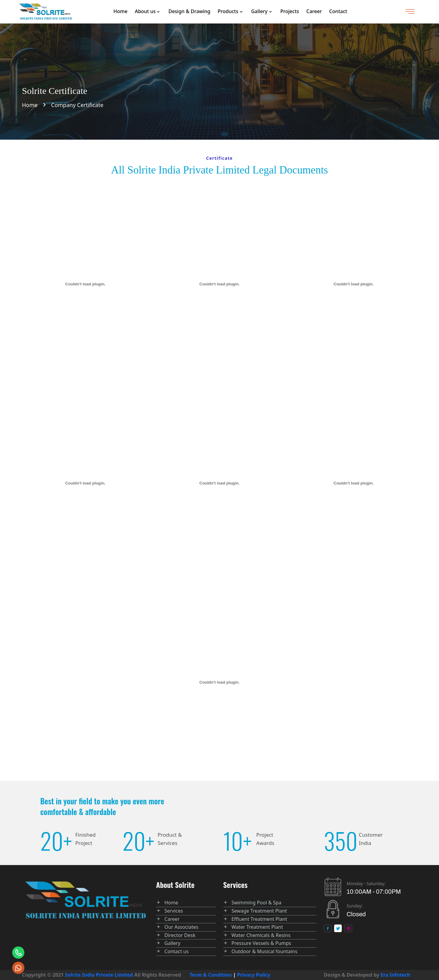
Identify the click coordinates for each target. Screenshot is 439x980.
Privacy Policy (254, 975)
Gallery (259, 11)
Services (174, 911)
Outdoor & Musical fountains (264, 951)
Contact (338, 11)
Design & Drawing (189, 11)
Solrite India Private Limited (99, 975)
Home (120, 11)
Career (314, 11)
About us (145, 11)
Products (228, 11)
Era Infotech (395, 975)
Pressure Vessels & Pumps (261, 943)
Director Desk (180, 935)
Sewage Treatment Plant (259, 911)
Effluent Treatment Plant (259, 919)
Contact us (177, 951)
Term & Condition (211, 975)
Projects (290, 11)
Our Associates (181, 927)
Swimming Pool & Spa (256, 903)
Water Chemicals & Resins (261, 935)
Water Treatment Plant (257, 927)
